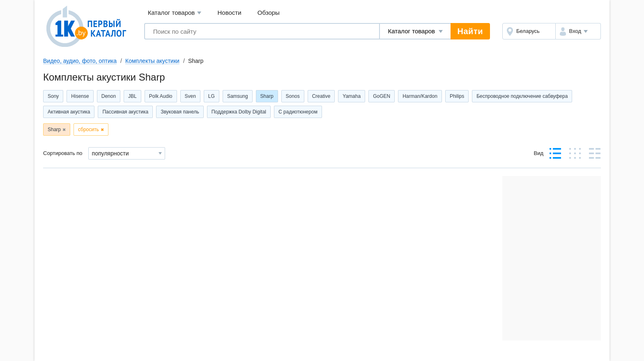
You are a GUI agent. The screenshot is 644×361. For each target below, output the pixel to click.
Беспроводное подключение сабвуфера (522, 96)
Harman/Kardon (420, 96)
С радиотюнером (298, 112)
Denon (109, 96)
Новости (230, 13)
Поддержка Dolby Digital (239, 112)
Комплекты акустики (152, 61)
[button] (578, 31)
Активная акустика (69, 112)
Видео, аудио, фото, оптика (80, 61)
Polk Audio (161, 96)
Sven (190, 96)
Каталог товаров (175, 13)
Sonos (293, 96)
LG (212, 96)
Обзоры (269, 13)
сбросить (89, 130)
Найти (470, 31)
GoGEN (382, 96)
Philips (457, 96)
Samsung (238, 96)
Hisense (80, 96)
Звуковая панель (180, 112)
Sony (53, 96)
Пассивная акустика (125, 112)
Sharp (267, 96)
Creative (321, 96)
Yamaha (352, 96)
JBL (132, 96)
